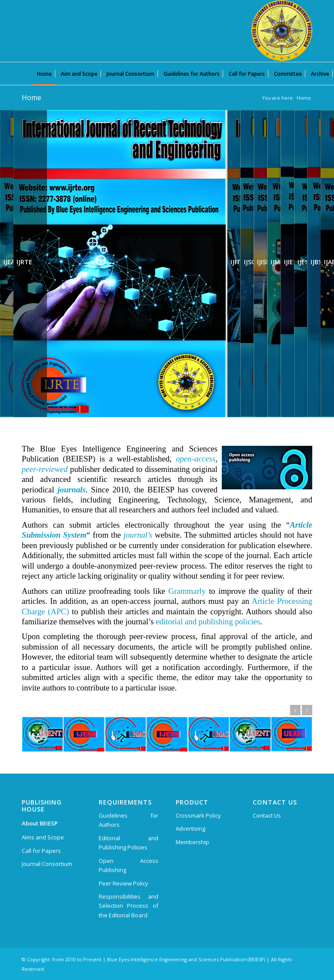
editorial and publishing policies (208, 621)
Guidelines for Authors (129, 820)
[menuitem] (44, 74)
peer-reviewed (45, 469)
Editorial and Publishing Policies (129, 843)
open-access (195, 459)
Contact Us (267, 815)
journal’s (138, 535)
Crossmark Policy (198, 815)
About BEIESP (40, 823)
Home (32, 98)
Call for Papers (41, 851)
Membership (192, 842)
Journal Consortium (47, 864)
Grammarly (187, 591)
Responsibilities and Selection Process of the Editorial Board (129, 906)
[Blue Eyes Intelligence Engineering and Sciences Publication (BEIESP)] (282, 30)
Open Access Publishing (129, 865)
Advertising (190, 828)
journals (71, 490)
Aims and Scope (43, 837)
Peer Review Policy (124, 883)
